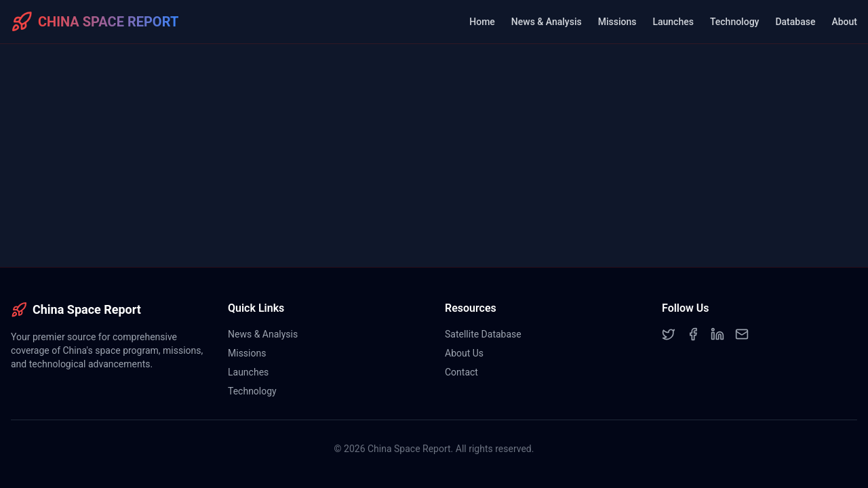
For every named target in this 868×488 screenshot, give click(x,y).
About (844, 22)
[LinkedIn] (717, 334)
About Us (464, 353)
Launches (673, 22)
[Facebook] (693, 334)
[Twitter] (669, 334)
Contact (461, 372)
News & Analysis (547, 22)
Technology (735, 22)
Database (795, 22)
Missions (617, 22)
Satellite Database (483, 334)
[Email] (742, 334)
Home (482, 22)
